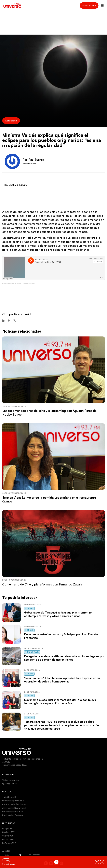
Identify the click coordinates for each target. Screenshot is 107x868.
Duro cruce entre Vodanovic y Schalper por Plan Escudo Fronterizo (61, 636)
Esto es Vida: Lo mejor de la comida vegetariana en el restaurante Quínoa (49, 499)
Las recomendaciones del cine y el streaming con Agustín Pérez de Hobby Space (49, 413)
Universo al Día (32, 652)
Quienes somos (9, 784)
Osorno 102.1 (8, 839)
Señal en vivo (89, 5)
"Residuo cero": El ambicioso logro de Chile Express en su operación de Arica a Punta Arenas (62, 680)
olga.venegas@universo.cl (14, 808)
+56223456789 (9, 797)
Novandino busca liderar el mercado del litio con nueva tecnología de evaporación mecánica (60, 702)
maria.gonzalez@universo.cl (15, 804)
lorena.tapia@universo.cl (13, 801)
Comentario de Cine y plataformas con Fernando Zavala (42, 584)
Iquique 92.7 (8, 828)
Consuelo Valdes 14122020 (25, 284)
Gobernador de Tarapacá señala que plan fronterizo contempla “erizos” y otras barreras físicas (58, 614)
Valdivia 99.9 (8, 836)
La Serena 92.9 (9, 843)
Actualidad (11, 121)
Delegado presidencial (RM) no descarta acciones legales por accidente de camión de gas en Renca (64, 658)
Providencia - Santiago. (13, 815)
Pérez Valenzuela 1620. (13, 812)
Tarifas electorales (10, 780)
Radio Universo (8, 284)
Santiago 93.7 (8, 832)
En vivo (6, 860)
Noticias (29, 608)
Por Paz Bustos (33, 160)
